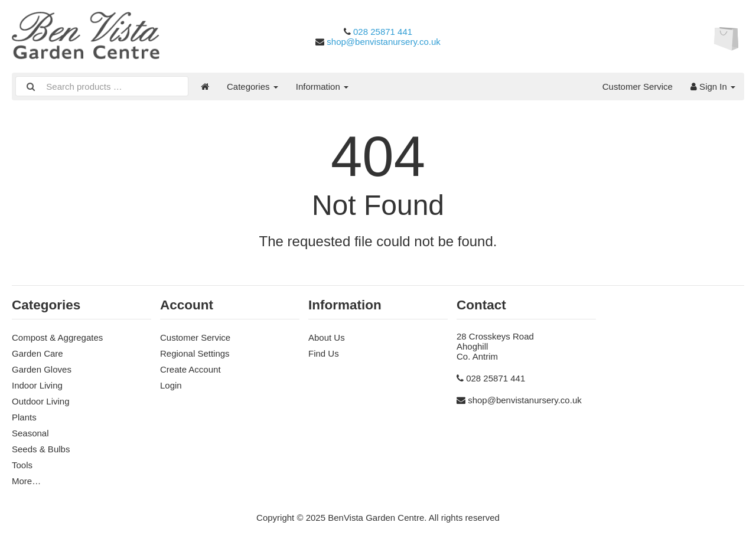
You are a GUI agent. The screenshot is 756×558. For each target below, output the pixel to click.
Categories (252, 87)
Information (322, 87)
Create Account (190, 369)
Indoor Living (37, 385)
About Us (327, 337)
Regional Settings (195, 353)
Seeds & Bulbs (41, 449)
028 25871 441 (383, 32)
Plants (24, 417)
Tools (22, 465)
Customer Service (638, 87)
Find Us (324, 353)
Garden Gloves (42, 369)
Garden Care (38, 353)
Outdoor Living (41, 401)
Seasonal (30, 433)
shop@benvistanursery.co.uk (384, 42)
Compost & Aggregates (57, 337)
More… (26, 481)
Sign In (713, 87)
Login (171, 385)
